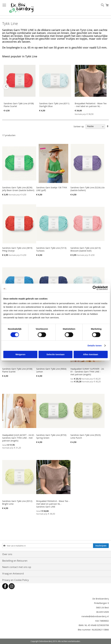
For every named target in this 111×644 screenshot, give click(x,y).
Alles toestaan (91, 354)
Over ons (7, 554)
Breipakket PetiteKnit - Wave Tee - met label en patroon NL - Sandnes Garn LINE (91, 106)
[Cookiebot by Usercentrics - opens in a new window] (95, 288)
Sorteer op (79, 126)
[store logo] (21, 8)
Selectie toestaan (55, 354)
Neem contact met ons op (17, 567)
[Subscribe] (101, 546)
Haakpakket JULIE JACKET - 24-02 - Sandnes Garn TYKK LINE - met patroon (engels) (19, 438)
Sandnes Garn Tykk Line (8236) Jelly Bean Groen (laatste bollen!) (18, 189)
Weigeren (20, 354)
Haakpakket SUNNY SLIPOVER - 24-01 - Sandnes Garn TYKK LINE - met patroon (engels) (87, 372)
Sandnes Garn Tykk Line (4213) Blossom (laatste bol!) (85, 249)
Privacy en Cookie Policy (15, 580)
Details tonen (95, 346)
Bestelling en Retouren (15, 561)
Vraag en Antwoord (13, 574)
